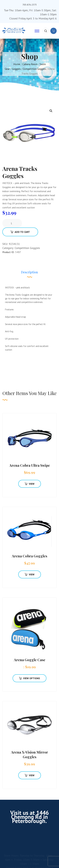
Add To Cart (20, 232)
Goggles (16, 69)
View (30, 484)
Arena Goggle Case (30, 660)
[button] (51, 111)
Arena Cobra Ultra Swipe (30, 465)
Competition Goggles (34, 69)
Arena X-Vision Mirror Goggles (29, 754)
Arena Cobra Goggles (29, 556)
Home (17, 64)
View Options (29, 678)
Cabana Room (30, 64)
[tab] (29, 274)
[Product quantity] (13, 223)
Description (29, 272)
